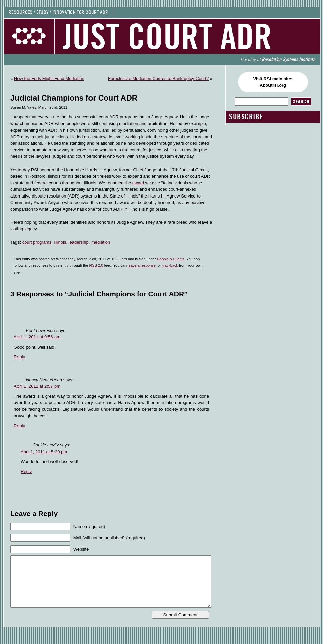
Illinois (60, 242)
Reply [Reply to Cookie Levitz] (26, 472)
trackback (170, 265)
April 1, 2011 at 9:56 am (37, 337)
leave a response (142, 265)
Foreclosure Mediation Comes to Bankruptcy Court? (158, 79)
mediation (101, 242)
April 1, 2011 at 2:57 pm (37, 386)
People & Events (171, 259)
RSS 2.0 (96, 265)
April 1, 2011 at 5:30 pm (44, 452)
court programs (37, 242)
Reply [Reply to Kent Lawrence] (19, 357)
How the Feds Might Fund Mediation (49, 79)
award (138, 183)
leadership (79, 242)
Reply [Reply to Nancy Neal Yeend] (19, 426)
